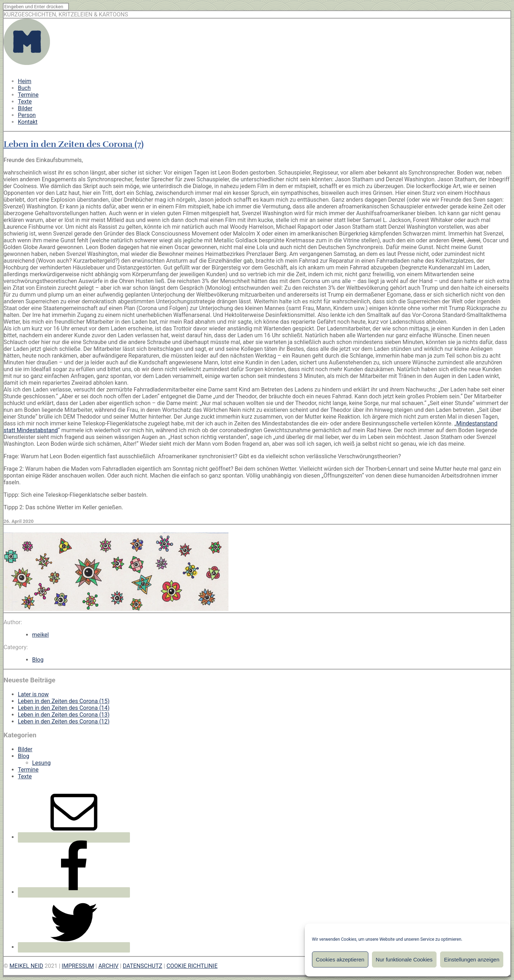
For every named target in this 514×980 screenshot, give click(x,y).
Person (27, 115)
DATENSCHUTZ (143, 966)
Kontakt (28, 122)
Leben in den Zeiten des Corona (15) (64, 701)
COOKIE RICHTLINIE (192, 966)
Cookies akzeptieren (340, 959)
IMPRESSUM (78, 966)
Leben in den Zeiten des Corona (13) (64, 715)
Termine (28, 95)
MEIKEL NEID (27, 966)
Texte (25, 102)
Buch (24, 88)
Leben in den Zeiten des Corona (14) (64, 708)
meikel (41, 635)
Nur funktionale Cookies (404, 959)
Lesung (41, 763)
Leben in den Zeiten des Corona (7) (74, 144)
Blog (38, 660)
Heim (25, 81)
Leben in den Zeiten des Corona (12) (64, 721)
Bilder (25, 108)
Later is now (33, 694)
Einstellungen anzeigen (472, 959)
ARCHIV (108, 966)
